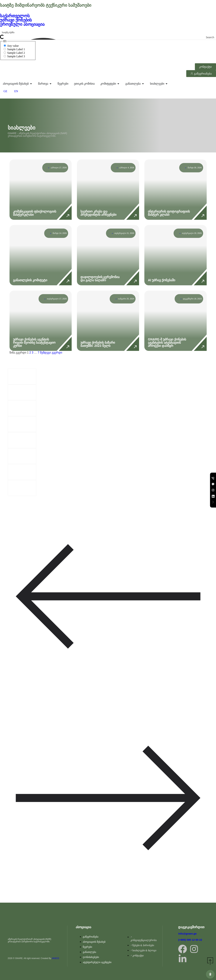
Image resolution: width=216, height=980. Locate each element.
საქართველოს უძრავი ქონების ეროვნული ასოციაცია (23, 20)
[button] (108, 597)
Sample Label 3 (14, 56)
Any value (11, 46)
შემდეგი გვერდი (51, 353)
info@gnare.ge (187, 934)
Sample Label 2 (14, 53)
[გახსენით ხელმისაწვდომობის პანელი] (210, 974)
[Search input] (108, 32)
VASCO (55, 958)
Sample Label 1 (14, 49)
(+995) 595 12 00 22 (190, 940)
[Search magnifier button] (214, 37)
